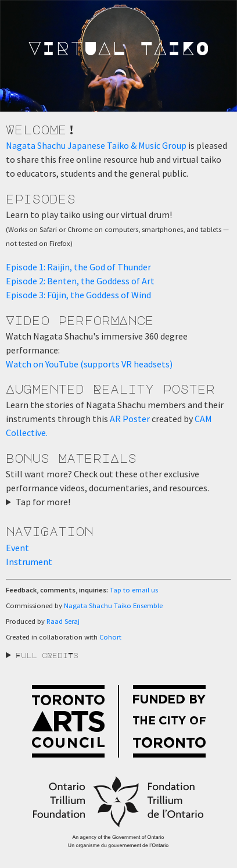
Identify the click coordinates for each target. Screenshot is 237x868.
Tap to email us (134, 590)
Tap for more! (43, 502)
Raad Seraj (63, 621)
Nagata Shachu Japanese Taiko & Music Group (96, 145)
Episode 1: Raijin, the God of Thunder (78, 267)
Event (17, 548)
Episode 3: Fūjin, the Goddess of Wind (78, 295)
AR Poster (130, 419)
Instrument (29, 562)
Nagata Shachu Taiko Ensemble (113, 606)
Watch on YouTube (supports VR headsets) (89, 364)
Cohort (110, 637)
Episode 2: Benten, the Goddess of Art (80, 281)
